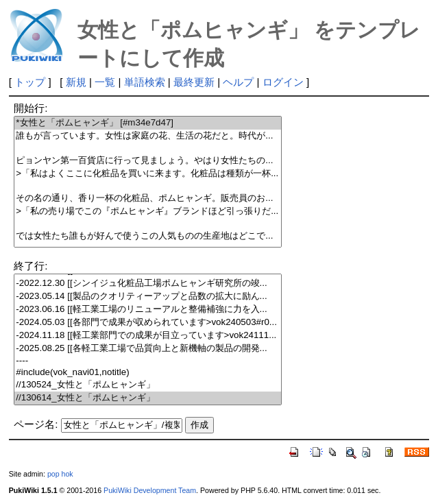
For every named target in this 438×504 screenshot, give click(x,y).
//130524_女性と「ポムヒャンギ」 (148, 385)
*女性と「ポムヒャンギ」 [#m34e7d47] (148, 123)
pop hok (60, 474)
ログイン (283, 82)
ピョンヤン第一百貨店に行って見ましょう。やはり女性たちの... (148, 161)
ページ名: (36, 424)
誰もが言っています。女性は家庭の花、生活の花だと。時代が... (148, 136)
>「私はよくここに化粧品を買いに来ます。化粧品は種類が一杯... (148, 174)
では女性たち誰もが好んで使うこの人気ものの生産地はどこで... (148, 236)
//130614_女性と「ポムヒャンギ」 (148, 398)
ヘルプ (238, 82)
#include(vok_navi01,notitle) (148, 373)
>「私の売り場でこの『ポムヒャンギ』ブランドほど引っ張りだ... (148, 212)
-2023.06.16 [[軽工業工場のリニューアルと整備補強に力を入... (148, 310)
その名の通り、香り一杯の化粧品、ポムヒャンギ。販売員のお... (148, 199)
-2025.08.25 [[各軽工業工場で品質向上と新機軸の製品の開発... (148, 349)
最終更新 (194, 82)
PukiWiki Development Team (150, 490)
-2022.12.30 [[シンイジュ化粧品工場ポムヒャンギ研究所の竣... (148, 284)
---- (148, 361)
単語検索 (145, 82)
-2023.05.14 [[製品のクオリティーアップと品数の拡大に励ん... (148, 297)
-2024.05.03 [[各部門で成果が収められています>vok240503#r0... (148, 323)
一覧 (105, 82)
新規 (76, 82)
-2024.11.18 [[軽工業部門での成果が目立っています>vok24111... (148, 336)
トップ (30, 82)
